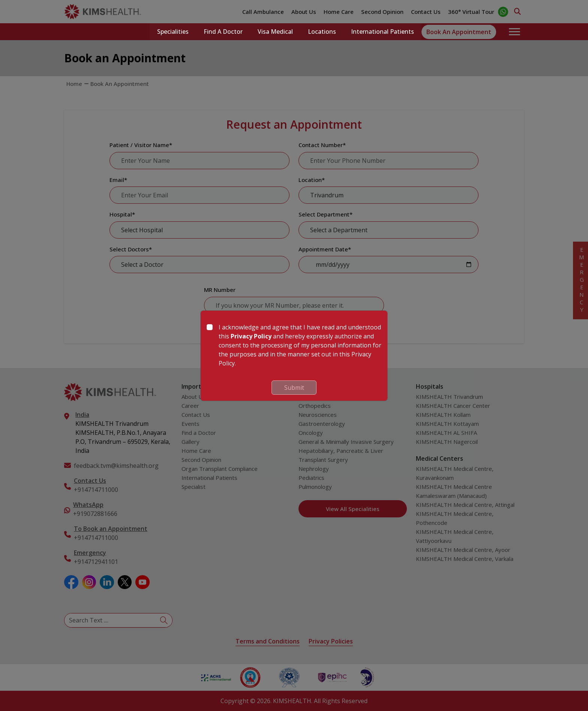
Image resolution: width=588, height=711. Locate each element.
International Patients (382, 32)
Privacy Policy (251, 336)
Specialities (173, 32)
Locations (322, 32)
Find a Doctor (223, 32)
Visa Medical (275, 32)
